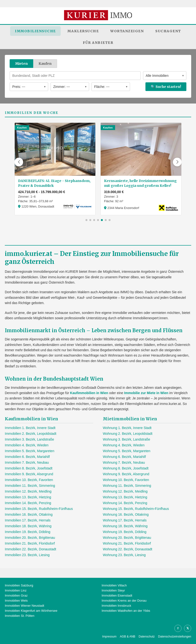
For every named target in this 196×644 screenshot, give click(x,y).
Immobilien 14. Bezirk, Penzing (28, 503)
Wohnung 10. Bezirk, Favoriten (126, 480)
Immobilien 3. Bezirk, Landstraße (29, 439)
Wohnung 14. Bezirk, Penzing (125, 503)
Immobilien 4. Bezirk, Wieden (27, 445)
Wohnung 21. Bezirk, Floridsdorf (127, 543)
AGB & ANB (128, 637)
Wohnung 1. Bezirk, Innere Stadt (127, 428)
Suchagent (168, 31)
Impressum (109, 637)
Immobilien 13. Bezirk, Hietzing (28, 497)
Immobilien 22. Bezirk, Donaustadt (30, 549)
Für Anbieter (98, 43)
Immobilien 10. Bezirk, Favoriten (29, 480)
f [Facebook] (178, 628)
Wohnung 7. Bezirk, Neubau (124, 462)
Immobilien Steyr (113, 590)
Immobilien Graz (16, 595)
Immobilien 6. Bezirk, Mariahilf (27, 457)
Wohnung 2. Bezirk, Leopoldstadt (128, 434)
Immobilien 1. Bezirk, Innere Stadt (30, 428)
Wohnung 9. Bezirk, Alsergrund (126, 474)
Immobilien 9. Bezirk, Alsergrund (29, 474)
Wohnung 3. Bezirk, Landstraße (127, 439)
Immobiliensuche (35, 31)
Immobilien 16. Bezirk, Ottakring (29, 514)
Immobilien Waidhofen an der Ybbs (126, 611)
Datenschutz (147, 637)
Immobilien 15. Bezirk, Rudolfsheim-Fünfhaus (39, 509)
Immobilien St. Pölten (20, 616)
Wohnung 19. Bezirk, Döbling (125, 532)
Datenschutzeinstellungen (175, 637)
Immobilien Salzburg (19, 585)
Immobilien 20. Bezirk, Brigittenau (30, 538)
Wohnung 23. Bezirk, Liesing (124, 555)
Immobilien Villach (114, 585)
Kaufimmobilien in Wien (89, 393)
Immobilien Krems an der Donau (124, 601)
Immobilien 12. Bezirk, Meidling (28, 491)
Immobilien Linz (16, 590)
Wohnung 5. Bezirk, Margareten (127, 451)
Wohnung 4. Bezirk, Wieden (124, 445)
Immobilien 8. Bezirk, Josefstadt (29, 468)
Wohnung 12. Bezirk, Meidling (125, 491)
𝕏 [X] (188, 628)
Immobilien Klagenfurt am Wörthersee (31, 611)
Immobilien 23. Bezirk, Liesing (27, 555)
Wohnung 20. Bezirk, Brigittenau (127, 538)
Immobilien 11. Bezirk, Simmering (30, 486)
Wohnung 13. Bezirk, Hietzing (125, 497)
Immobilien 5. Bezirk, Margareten (29, 451)
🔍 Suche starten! (166, 87)
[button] (19, 162)
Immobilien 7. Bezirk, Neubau (27, 462)
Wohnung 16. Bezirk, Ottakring (126, 514)
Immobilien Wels (16, 601)
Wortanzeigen (127, 31)
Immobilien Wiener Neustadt (24, 606)
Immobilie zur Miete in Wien (146, 393)
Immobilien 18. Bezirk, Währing (28, 526)
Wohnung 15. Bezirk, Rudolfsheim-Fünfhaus (136, 509)
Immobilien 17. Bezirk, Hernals (28, 520)
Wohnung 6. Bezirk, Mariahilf (124, 457)
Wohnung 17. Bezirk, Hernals (125, 520)
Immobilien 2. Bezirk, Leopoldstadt (31, 434)
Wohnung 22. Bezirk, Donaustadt (127, 549)
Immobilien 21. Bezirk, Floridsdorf (30, 543)
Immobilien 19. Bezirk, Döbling (28, 532)
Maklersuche (83, 31)
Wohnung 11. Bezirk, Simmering (127, 486)
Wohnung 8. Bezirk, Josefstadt (126, 468)
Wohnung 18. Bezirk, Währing (125, 526)
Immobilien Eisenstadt (117, 595)
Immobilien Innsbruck (116, 606)
